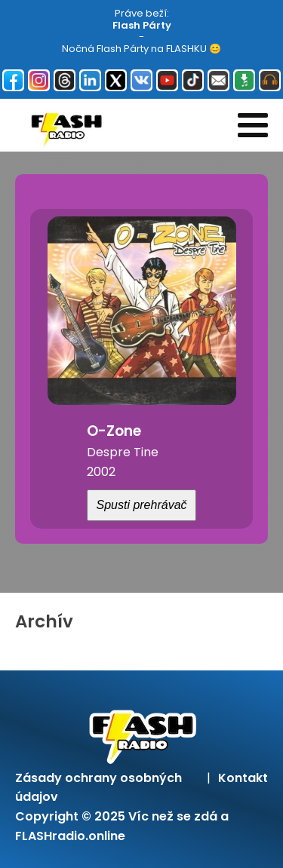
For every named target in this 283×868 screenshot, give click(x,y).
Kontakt (243, 778)
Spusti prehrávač (141, 505)
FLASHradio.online (70, 836)
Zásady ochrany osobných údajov (98, 788)
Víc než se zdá (173, 816)
